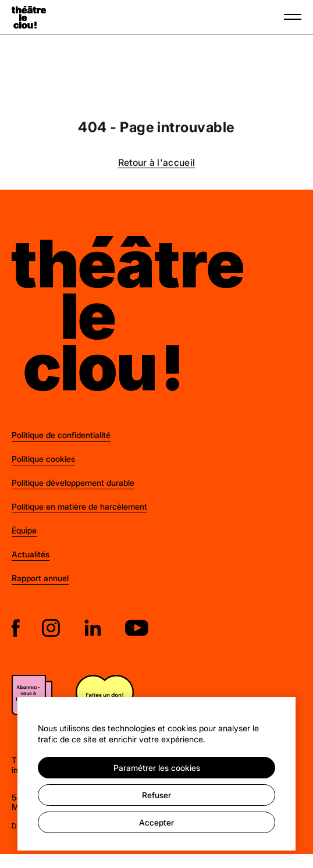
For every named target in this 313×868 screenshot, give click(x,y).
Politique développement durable (73, 483)
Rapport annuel (40, 578)
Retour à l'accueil (157, 163)
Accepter (156, 822)
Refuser (156, 795)
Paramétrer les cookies (157, 768)
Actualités (31, 554)
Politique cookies (43, 459)
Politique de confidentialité (61, 435)
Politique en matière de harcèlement (79, 506)
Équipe (24, 530)
